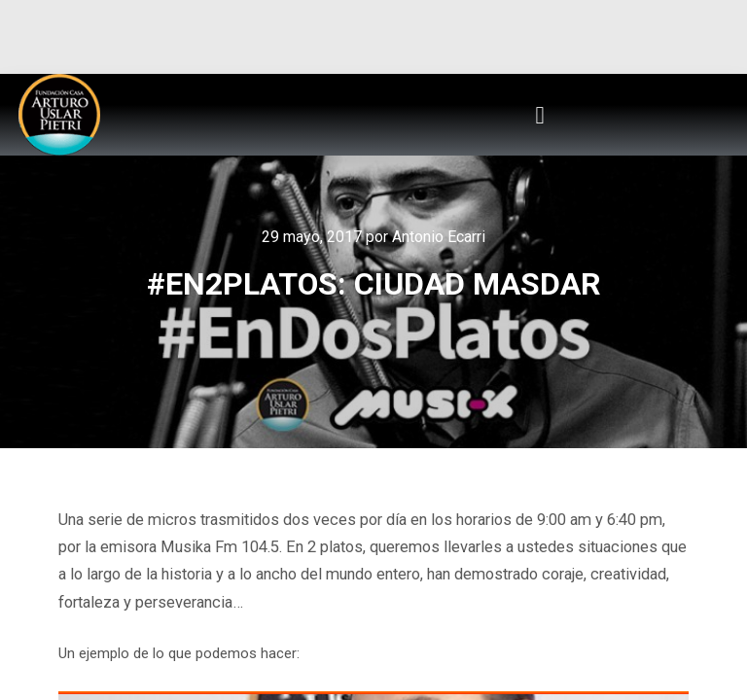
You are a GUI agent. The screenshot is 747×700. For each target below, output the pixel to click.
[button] (540, 115)
